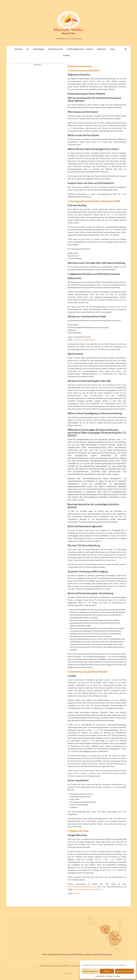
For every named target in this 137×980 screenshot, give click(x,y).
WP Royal (66, 966)
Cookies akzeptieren (90, 971)
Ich (28, 49)
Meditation (101, 49)
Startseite (18, 49)
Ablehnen (107, 971)
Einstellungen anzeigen (124, 971)
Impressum (117, 976)
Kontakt (67, 55)
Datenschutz (110, 976)
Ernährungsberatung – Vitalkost (80, 49)
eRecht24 (77, 894)
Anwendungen (39, 49)
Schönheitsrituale (56, 49)
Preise (112, 49)
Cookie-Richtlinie (100, 976)
